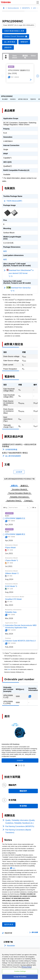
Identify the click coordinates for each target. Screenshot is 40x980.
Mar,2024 (9, 632)
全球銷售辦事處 (11, 448)
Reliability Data (11, 610)
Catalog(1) (28, 499)
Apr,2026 (9, 523)
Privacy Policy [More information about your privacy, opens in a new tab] (27, 967)
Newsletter (11, 944)
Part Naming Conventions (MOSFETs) (20, 825)
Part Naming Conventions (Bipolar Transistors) (18, 829)
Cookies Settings (20, 971)
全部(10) (14, 484)
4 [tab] (24, 764)
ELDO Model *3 (11, 585)
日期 (33, 506)
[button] (38, 2)
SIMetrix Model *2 (12, 572)
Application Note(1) (14, 499)
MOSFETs (26, 8)
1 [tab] (16, 764)
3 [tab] (21, 764)
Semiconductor (13, 8)
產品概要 (5, 98)
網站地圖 (35, 931)
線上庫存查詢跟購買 (13, 454)
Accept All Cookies (20, 977)
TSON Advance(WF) (14, 199)
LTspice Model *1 (12, 559)
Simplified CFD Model (13, 597)
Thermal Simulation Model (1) (20, 491)
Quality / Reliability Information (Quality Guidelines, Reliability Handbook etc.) (20, 820)
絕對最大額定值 (23, 98)
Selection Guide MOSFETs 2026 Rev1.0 (20, 639)
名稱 (4, 506)
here (9, 668)
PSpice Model (10, 546)
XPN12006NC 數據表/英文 (15, 533)
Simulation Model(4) (19, 488)
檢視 (5, 250)
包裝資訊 (13, 98)
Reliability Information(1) (19, 495)
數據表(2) (24, 484)
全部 (6, 57)
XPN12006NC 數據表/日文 (15, 517)
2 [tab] (19, 764)
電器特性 (33, 98)
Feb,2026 (9, 645)
